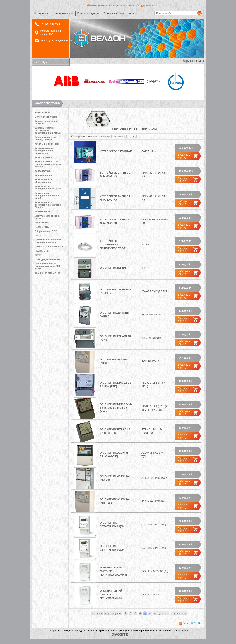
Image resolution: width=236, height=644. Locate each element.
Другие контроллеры (46, 117)
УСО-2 (145, 245)
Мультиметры (43, 223)
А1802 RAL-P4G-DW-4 (154, 478)
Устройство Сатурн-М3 (116, 151)
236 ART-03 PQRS (152, 338)
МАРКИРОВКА (43, 212)
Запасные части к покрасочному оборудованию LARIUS (48, 130)
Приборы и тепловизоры (49, 247)
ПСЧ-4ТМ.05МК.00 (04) (155, 571)
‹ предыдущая (113, 613)
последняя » (179, 613)
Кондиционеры (43, 175)
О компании (41, 13)
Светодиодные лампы (47, 259)
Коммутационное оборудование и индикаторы (44, 151)
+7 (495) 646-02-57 (51, 24)
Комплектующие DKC (47, 158)
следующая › (161, 613)
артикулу (120, 136)
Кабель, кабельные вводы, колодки (46, 138)
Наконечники (42, 227)
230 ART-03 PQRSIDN (154, 291)
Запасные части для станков (46, 122)
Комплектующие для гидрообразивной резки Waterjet (48, 164)
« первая (97, 613)
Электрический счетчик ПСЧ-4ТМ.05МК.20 (111, 594)
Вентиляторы (42, 113)
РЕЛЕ (38, 255)
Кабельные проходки (47, 144)
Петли (38, 235)
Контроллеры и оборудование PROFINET (49, 188)
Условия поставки (114, 13)
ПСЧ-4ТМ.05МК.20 (152, 594)
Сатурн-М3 (149, 151)
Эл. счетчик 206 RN (113, 268)
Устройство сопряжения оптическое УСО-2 (113, 245)
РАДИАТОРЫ (42, 251)
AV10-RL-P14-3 (150, 361)
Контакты (133, 13)
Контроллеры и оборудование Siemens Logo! (48, 196)
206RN (145, 268)
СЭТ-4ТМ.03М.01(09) (154, 548)
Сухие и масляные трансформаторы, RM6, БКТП (48, 266)
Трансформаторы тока (47, 273)
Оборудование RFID (46, 231)
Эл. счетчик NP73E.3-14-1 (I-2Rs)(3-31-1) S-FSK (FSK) (116, 408)
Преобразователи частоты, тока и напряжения (50, 241)
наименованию (100, 136)
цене (132, 136)
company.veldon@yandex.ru (56, 40)
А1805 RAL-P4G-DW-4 (154, 501)
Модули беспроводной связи (48, 217)
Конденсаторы (43, 171)
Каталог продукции (88, 13)
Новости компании (63, 13)
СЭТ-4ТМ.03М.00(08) (154, 524)
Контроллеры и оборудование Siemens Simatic (48, 205)
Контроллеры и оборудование (43, 181)
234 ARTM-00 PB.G (152, 315)
